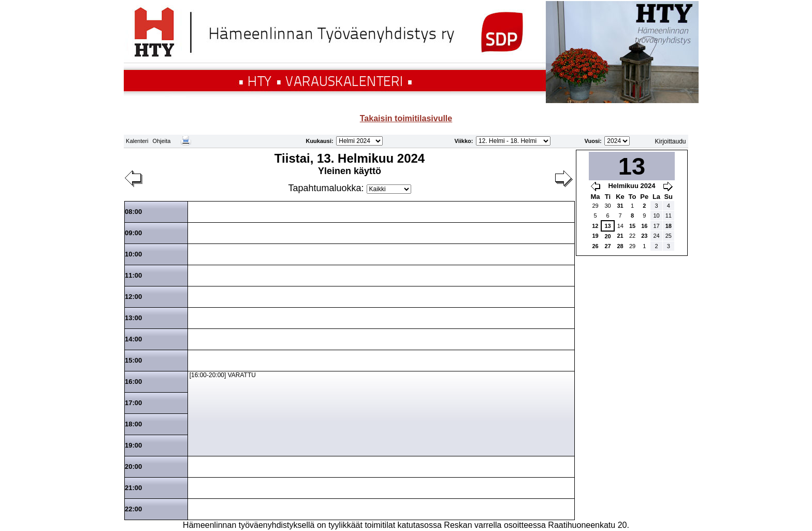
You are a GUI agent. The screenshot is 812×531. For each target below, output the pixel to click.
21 (620, 236)
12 (595, 226)
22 (632, 236)
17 (656, 226)
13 (607, 226)
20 (607, 236)
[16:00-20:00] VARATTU (223, 375)
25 (669, 236)
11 (669, 216)
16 (644, 226)
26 (595, 246)
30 (607, 206)
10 (656, 216)
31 (620, 206)
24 (656, 236)
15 (632, 226)
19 (595, 236)
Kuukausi (318, 141)
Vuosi (592, 141)
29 (595, 206)
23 (644, 236)
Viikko (463, 141)
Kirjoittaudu (671, 141)
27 (607, 246)
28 (620, 246)
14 (620, 226)
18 (669, 226)
